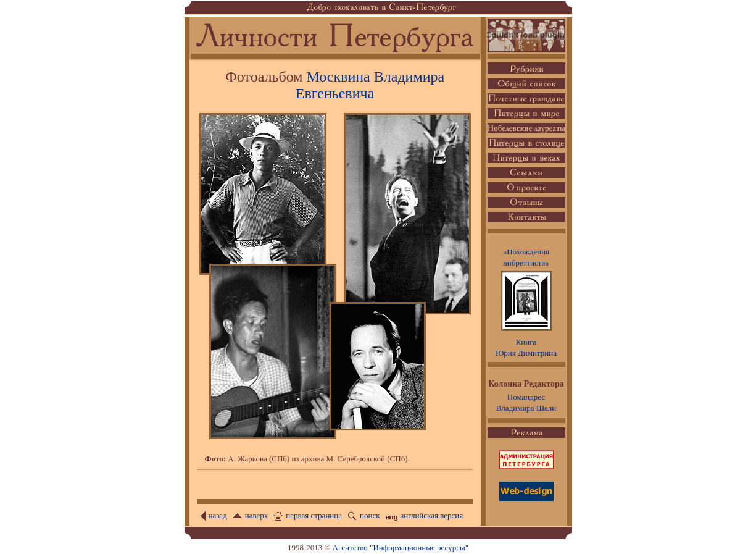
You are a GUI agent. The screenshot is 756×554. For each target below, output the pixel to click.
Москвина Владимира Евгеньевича (370, 85)
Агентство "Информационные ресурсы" (401, 548)
